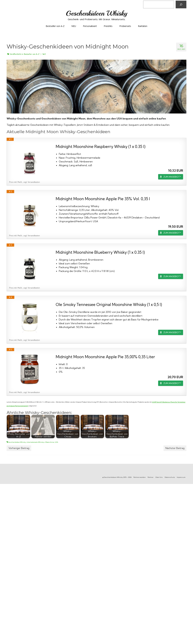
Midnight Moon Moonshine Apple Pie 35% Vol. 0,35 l (103, 199)
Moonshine (50, 442)
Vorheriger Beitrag (19, 448)
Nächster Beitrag (175, 448)
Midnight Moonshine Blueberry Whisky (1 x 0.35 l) (100, 252)
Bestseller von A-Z (32, 54)
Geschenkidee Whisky (17, 442)
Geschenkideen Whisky (97, 13)
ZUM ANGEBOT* (172, 177)
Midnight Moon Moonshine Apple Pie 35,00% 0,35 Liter (105, 357)
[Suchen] (181, 4)
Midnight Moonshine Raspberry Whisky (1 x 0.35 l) (101, 146)
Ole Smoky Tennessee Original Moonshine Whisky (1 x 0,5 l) (109, 304)
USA (56, 442)
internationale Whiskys (36, 442)
